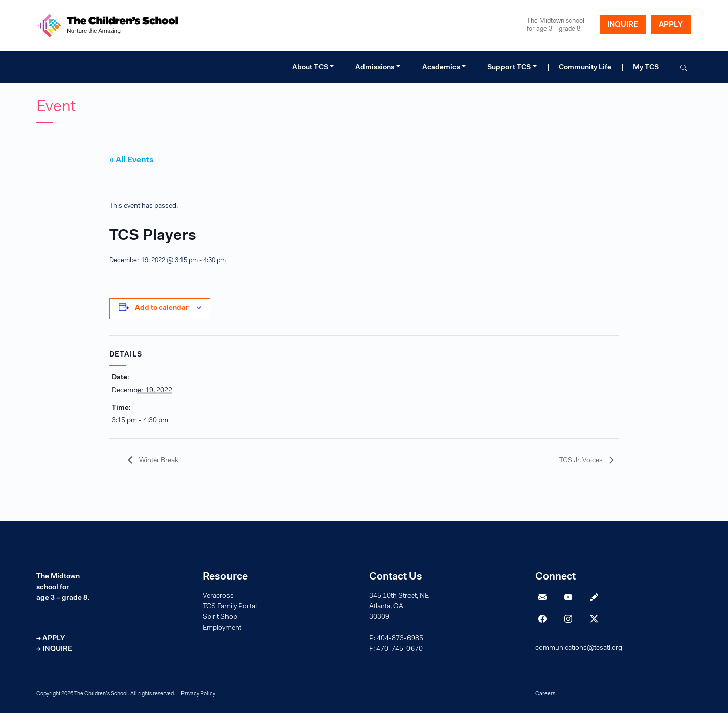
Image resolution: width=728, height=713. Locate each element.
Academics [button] (441, 68)
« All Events (131, 160)
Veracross (218, 596)
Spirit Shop (220, 617)
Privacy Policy (198, 694)
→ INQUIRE (54, 649)
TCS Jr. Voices (582, 461)
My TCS (646, 68)
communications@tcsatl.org (579, 648)
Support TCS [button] (509, 68)
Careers (545, 694)
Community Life (585, 68)
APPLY (671, 25)
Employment (222, 628)
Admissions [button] (375, 68)
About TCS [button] (310, 68)
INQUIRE (623, 25)
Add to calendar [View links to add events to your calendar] (162, 308)
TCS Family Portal (230, 607)
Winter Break (158, 461)
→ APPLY (51, 639)
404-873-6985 (400, 639)
